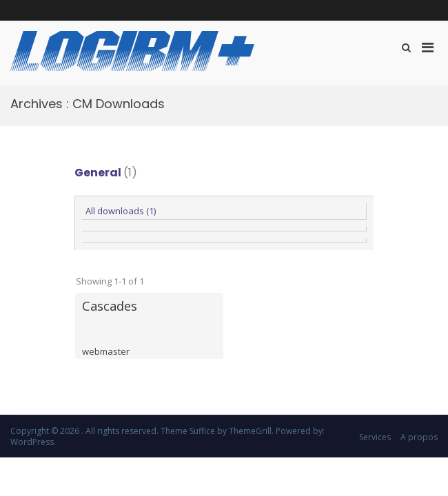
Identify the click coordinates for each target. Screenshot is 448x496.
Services (375, 437)
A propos (419, 437)
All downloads (121, 211)
